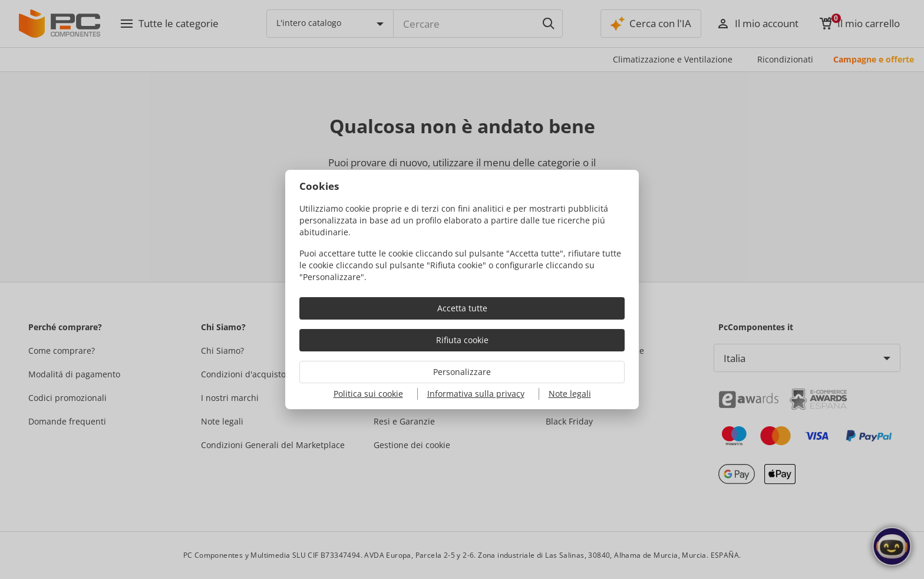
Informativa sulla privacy (476, 394)
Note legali (570, 394)
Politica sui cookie (368, 394)
